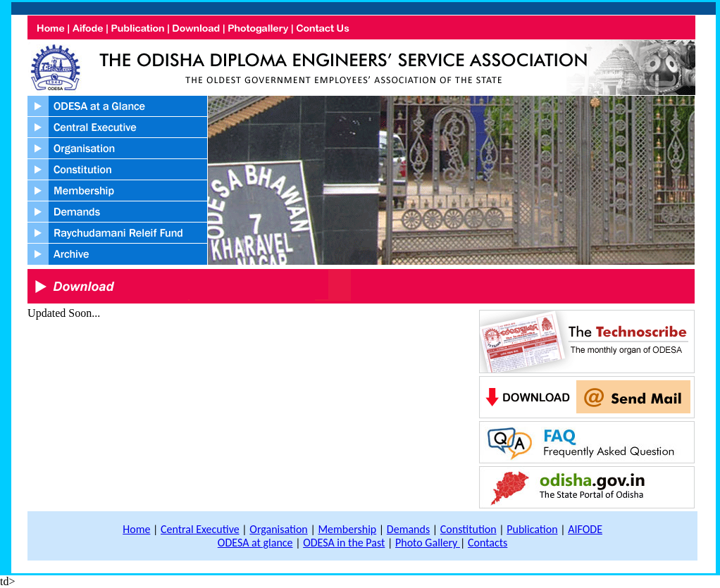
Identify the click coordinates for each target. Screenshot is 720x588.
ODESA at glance (255, 543)
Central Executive (200, 529)
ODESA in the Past (344, 543)
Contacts (488, 543)
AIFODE (585, 529)
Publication (532, 529)
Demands (408, 529)
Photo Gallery (428, 543)
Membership (347, 529)
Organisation (278, 529)
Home (136, 529)
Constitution (468, 529)
